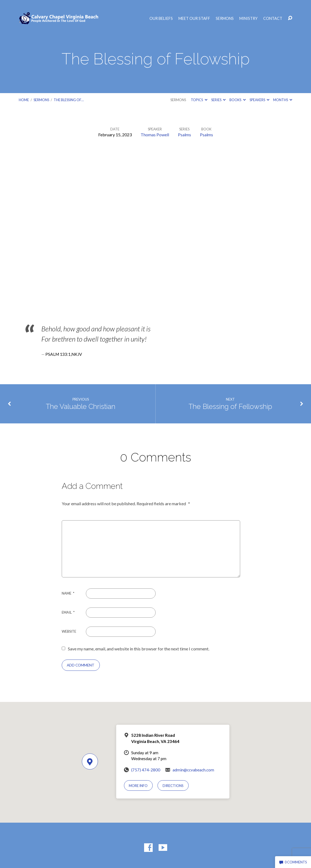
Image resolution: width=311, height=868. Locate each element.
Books (237, 100)
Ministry (248, 19)
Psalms (184, 135)
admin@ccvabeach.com (193, 770)
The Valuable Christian (81, 406)
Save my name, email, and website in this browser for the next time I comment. (139, 649)
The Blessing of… (69, 100)
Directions (173, 786)
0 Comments (293, 862)
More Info (138, 786)
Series (218, 100)
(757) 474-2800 (146, 770)
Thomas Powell (155, 135)
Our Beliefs (161, 19)
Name (68, 593)
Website (69, 631)
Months (283, 100)
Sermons (225, 19)
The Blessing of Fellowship (230, 406)
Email (68, 612)
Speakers (259, 100)
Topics (199, 100)
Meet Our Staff (194, 19)
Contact (273, 19)
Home (24, 100)
